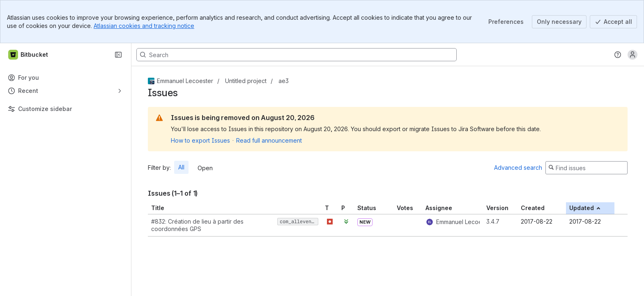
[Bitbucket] (29, 55)
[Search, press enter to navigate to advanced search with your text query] (297, 55)
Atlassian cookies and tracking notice (144, 26)
